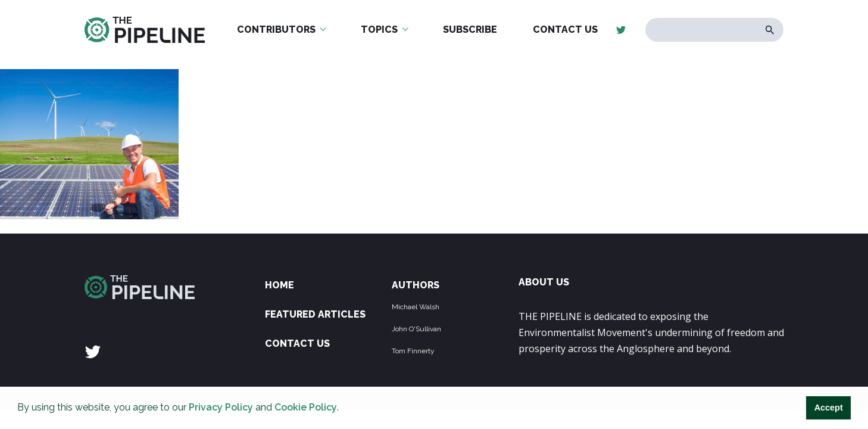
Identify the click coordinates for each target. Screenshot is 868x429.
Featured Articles (315, 314)
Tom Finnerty (413, 351)
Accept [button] (829, 408)
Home (280, 285)
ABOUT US (544, 282)
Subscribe (470, 29)
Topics (379, 29)
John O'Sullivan (416, 329)
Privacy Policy (221, 407)
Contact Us (565, 29)
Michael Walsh (416, 307)
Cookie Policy (306, 407)
